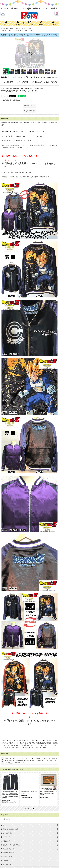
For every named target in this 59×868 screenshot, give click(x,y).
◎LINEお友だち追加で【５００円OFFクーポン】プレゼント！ (21, 91)
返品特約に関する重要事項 (11, 100)
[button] (3, 13)
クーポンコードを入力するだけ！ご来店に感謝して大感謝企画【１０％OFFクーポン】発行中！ (29, 9)
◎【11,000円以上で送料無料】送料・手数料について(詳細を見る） (22, 89)
